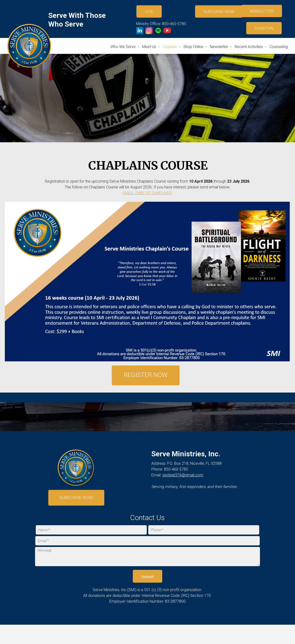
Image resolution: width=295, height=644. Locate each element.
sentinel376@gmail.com (183, 475)
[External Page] (266, 28)
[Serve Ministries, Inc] (29, 46)
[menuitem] (123, 47)
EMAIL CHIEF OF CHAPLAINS (147, 193)
